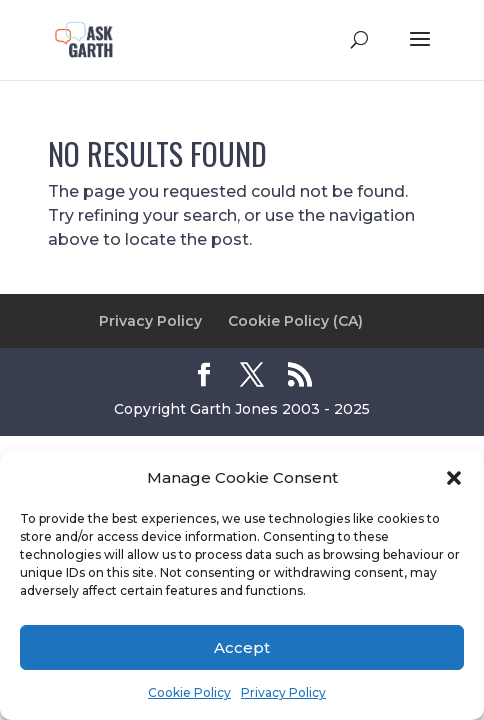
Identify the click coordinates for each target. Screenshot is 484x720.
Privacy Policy (283, 692)
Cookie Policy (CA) (295, 321)
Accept (242, 647)
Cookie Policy (189, 692)
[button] (454, 478)
